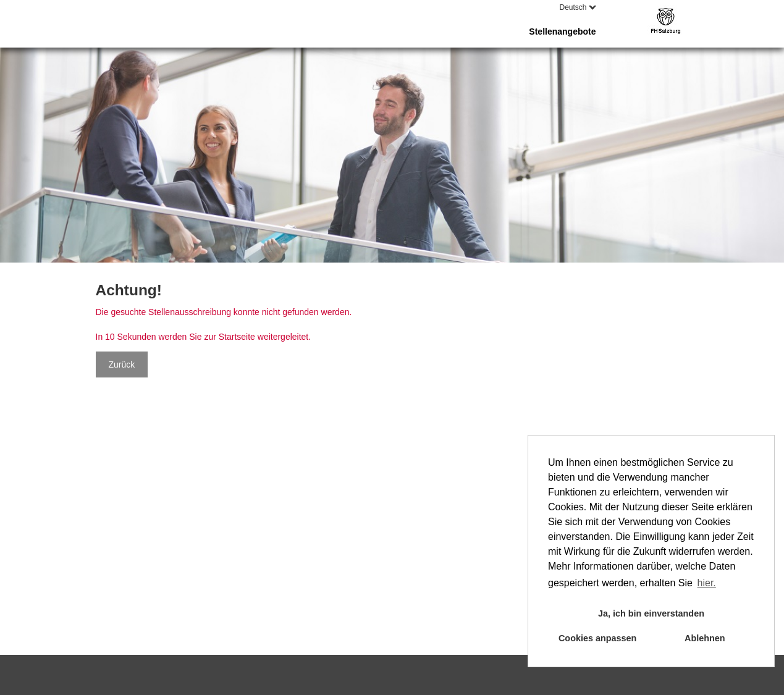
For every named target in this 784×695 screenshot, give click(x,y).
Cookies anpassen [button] (597, 638)
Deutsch (577, 7)
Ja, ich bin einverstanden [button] (651, 613)
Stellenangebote (562, 32)
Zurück (122, 364)
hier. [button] (707, 583)
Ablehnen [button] (705, 638)
